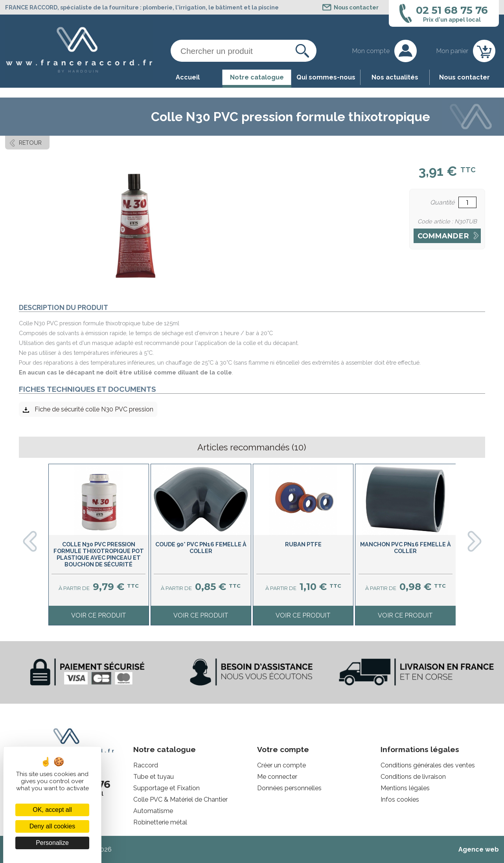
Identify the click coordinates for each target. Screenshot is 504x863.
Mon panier (452, 51)
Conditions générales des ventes (428, 765)
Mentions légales (405, 788)
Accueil (188, 77)
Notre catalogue (257, 77)
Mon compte (371, 51)
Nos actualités (395, 77)
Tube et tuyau (154, 777)
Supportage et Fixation (166, 788)
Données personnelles (289, 788)
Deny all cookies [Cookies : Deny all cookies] (52, 826)
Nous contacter (464, 77)
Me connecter (277, 777)
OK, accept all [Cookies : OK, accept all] (52, 810)
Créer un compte (281, 765)
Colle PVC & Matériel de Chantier (180, 799)
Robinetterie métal (160, 822)
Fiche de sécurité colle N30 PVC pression (94, 409)
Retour (30, 143)
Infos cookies (400, 799)
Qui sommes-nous (326, 77)
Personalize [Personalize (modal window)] (52, 843)
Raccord (146, 765)
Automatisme (153, 811)
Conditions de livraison (413, 777)
